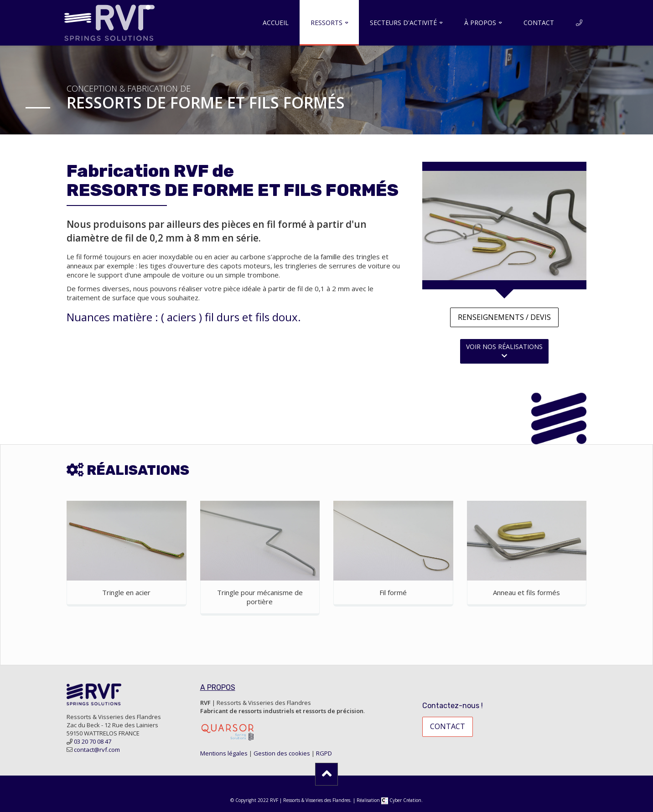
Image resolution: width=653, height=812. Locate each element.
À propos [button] (480, 23)
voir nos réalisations (504, 351)
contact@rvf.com (97, 750)
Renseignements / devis (504, 317)
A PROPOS (218, 687)
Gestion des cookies (282, 753)
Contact (539, 23)
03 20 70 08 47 (93, 741)
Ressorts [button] (326, 23)
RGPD (324, 753)
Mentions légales (224, 753)
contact (448, 726)
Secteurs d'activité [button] (403, 23)
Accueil (276, 23)
